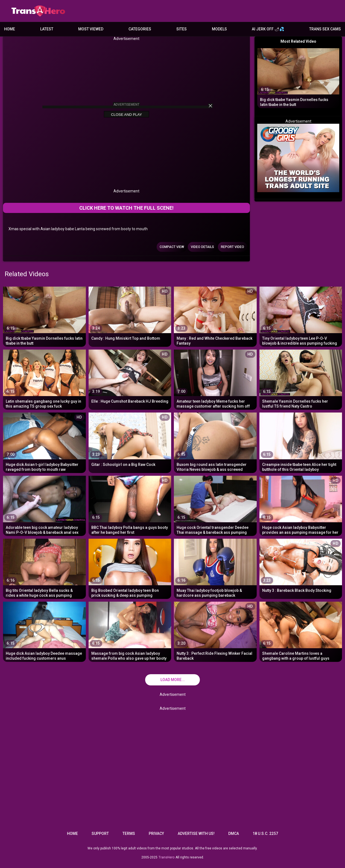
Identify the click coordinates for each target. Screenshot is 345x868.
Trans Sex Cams (325, 29)
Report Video (233, 247)
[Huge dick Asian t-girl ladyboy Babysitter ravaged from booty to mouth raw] (44, 442)
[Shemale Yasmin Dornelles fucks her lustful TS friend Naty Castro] (301, 379)
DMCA (234, 834)
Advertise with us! (196, 834)
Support (100, 834)
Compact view (172, 247)
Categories (140, 29)
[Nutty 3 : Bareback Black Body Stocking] (301, 568)
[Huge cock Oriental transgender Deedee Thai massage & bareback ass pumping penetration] (215, 505)
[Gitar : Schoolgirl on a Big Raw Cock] (130, 442)
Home (10, 29)
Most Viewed (91, 29)
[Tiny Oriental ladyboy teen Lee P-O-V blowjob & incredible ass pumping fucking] (301, 316)
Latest (47, 29)
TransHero (166, 857)
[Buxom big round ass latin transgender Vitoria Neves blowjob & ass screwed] (215, 442)
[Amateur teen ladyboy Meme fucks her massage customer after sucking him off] (215, 379)
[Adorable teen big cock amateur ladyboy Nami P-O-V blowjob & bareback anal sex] (44, 505)
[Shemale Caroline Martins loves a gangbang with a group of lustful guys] (301, 631)
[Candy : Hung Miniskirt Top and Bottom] (130, 316)
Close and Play (126, 115)
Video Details (202, 247)
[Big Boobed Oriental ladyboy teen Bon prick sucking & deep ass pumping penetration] (130, 568)
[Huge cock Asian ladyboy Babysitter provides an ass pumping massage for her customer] (301, 505)
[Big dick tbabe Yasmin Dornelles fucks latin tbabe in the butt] (44, 316)
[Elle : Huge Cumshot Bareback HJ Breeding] (130, 379)
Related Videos (27, 274)
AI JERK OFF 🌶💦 (268, 29)
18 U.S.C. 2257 (265, 834)
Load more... (173, 680)
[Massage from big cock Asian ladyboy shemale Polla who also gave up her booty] (130, 631)
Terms (129, 834)
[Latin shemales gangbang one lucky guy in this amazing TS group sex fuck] (44, 379)
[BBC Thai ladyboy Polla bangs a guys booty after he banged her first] (130, 505)
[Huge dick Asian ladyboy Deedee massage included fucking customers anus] (44, 631)
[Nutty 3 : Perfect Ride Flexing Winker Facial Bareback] (215, 631)
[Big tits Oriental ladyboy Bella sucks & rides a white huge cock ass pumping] (44, 568)
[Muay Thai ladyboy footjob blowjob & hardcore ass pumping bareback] (215, 568)
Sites (182, 29)
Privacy (156, 834)
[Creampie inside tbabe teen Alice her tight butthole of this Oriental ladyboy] (301, 442)
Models (219, 29)
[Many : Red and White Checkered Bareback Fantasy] (215, 316)
